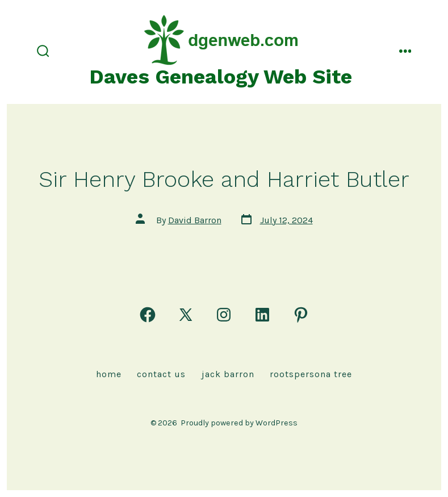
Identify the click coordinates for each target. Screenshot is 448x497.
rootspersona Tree (311, 374)
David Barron (195, 220)
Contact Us (161, 374)
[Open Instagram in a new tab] (224, 315)
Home (109, 374)
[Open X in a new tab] (186, 315)
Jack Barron (228, 374)
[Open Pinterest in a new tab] (301, 315)
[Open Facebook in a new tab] (148, 315)
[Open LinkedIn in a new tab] (262, 315)
